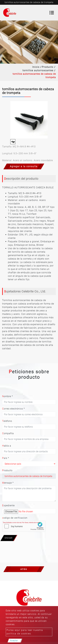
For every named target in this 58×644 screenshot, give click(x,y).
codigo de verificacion (15, 518)
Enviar (8, 538)
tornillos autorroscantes (38, 70)
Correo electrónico (13, 409)
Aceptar (14, 640)
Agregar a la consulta (24, 166)
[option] (29, 120)
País (6, 458)
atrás (24, 569)
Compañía (8, 433)
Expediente (8, 505)
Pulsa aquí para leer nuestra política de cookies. (25, 632)
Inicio (36, 67)
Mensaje (8, 483)
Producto (48, 67)
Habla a (7, 446)
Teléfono (7, 421)
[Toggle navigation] (52, 13)
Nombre (8, 396)
